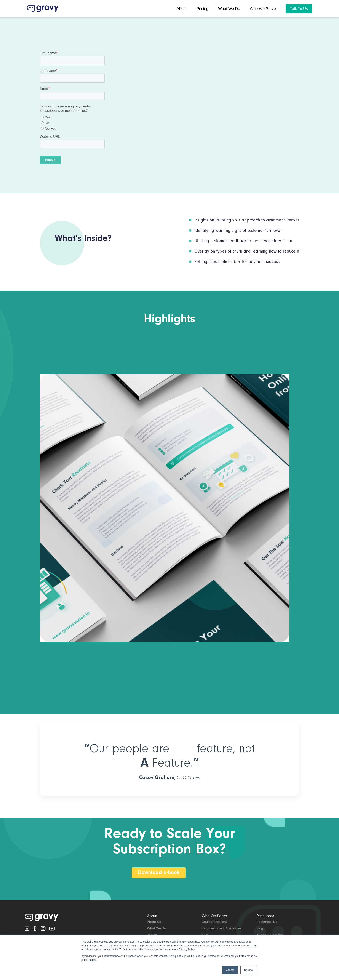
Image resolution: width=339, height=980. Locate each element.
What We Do (157, 928)
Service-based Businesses (222, 928)
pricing (202, 9)
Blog (260, 928)
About (182, 9)
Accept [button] (230, 970)
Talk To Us (299, 9)
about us (154, 922)
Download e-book (159, 873)
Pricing (152, 935)
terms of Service (270, 935)
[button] (263, 9)
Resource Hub (267, 922)
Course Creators (214, 922)
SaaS (205, 935)
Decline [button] (248, 970)
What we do (229, 9)
